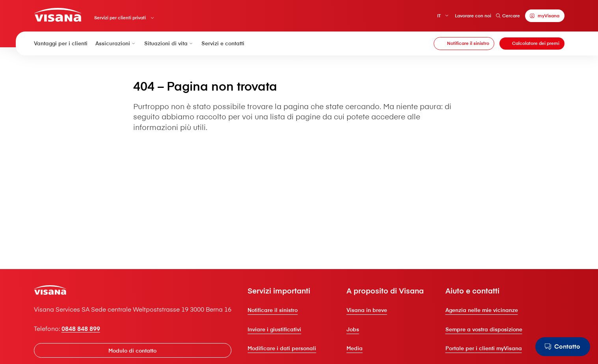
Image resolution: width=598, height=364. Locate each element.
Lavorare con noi (473, 16)
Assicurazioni (116, 43)
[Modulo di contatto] (133, 350)
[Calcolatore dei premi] (532, 44)
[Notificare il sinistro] (464, 44)
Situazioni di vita (169, 43)
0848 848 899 (81, 329)
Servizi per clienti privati (120, 18)
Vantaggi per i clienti (61, 43)
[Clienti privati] (58, 15)
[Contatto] (563, 347)
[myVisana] (545, 16)
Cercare (508, 16)
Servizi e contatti (223, 43)
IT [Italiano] (439, 15)
